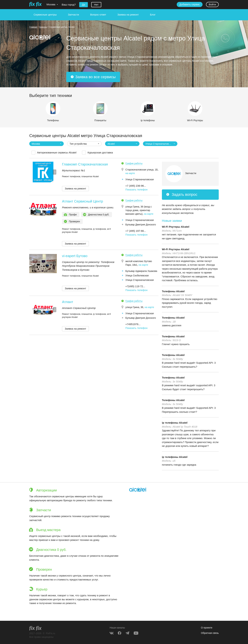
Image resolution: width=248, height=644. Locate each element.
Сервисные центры (45, 15)
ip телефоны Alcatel (175, 423)
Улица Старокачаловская (140, 179)
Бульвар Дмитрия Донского (141, 225)
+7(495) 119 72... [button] (135, 286)
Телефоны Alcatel (173, 291)
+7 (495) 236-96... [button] (136, 186)
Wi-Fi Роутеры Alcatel (176, 227)
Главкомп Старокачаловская (85, 164)
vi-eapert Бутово (75, 256)
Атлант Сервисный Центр (82, 201)
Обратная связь (210, 633)
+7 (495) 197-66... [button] (136, 231)
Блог (153, 15)
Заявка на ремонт (128, 15)
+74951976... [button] (133, 324)
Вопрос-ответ (98, 15)
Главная (33, 27)
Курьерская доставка (100, 152)
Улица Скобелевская (137, 276)
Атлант (68, 302)
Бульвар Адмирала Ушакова (141, 271)
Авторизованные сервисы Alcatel (57, 152)
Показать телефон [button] (136, 189)
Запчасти (73, 15)
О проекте (207, 628)
